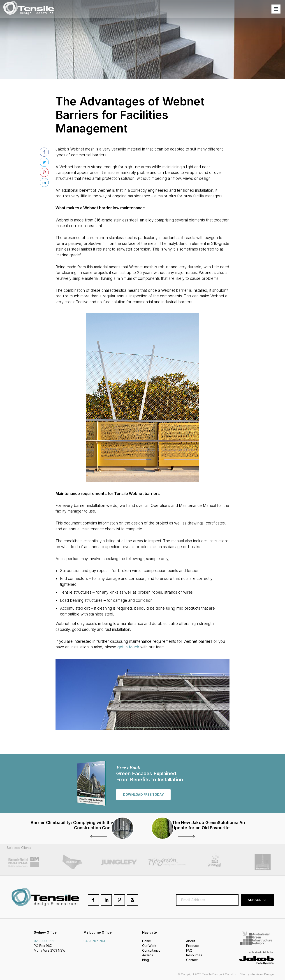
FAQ (189, 951)
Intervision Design (262, 975)
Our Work (149, 946)
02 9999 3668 (45, 942)
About (191, 942)
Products (193, 946)
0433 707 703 (94, 942)
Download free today (143, 794)
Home (147, 942)
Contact (192, 961)
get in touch (128, 647)
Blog (146, 961)
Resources (194, 956)
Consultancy (151, 951)
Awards (148, 956)
